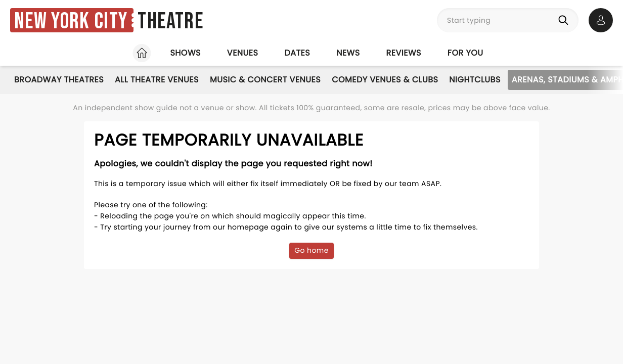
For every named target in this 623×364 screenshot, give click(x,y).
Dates (297, 53)
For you (465, 53)
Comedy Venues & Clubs (385, 80)
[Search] (565, 20)
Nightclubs (475, 80)
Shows (185, 53)
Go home (312, 250)
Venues (243, 53)
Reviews (404, 53)
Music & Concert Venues (265, 80)
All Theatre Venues (157, 80)
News (348, 53)
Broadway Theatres (59, 80)
